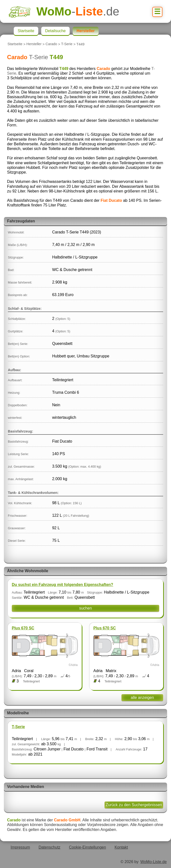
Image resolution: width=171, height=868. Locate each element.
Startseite (15, 44)
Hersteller (34, 44)
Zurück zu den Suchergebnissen (134, 805)
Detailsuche (55, 31)
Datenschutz (49, 847)
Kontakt (121, 847)
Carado (51, 44)
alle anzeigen (142, 698)
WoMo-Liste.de (153, 862)
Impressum (20, 847)
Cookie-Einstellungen (87, 847)
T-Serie (67, 44)
